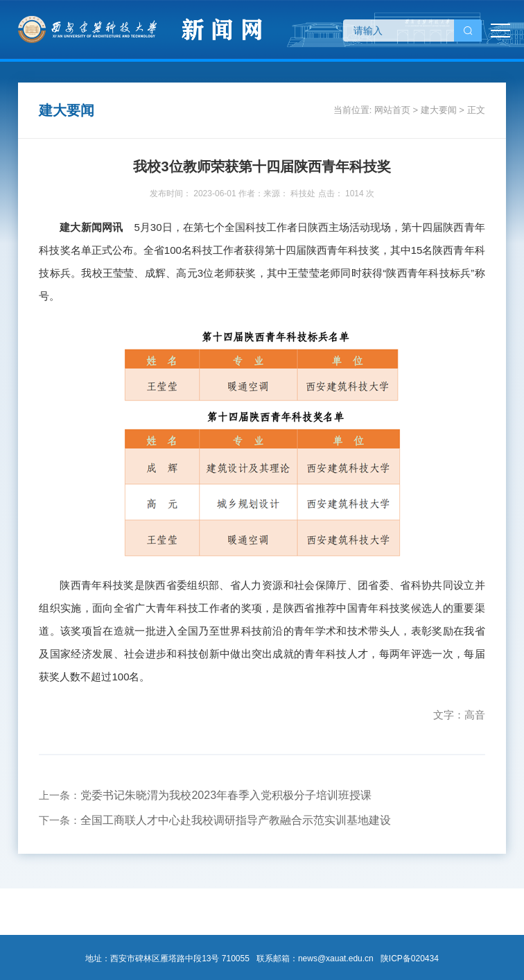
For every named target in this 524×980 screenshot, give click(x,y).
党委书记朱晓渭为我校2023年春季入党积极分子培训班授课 (226, 795)
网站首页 (392, 110)
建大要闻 (439, 110)
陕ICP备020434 (410, 958)
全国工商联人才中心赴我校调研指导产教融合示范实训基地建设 (236, 820)
